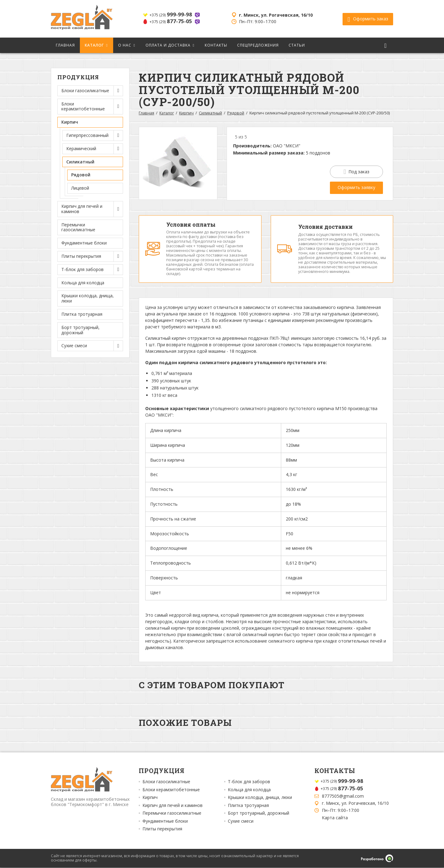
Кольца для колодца (83, 283)
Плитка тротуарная (82, 314)
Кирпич (186, 113)
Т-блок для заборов (249, 782)
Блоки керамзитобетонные (171, 790)
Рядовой (81, 175)
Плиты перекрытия (162, 829)
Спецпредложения (258, 45)
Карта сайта (335, 818)
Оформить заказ (368, 19)
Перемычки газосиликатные (78, 227)
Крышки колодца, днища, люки (88, 298)
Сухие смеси (241, 821)
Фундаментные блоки (84, 243)
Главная (65, 45)
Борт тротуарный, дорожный (80, 330)
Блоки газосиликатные (166, 782)
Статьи (297, 45)
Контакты (216, 45)
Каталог (94, 45)
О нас (125, 45)
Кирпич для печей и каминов (173, 806)
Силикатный (210, 113)
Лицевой (80, 188)
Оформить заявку (356, 187)
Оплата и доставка (168, 45)
